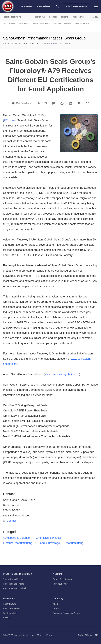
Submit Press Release (76, 6)
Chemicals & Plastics (49, 538)
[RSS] (39, 103)
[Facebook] (62, 103)
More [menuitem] (67, 44)
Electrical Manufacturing (41, 24)
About (6, 44)
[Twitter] (53, 103)
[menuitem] (57, 6)
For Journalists (10, 613)
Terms (40, 635)
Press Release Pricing (14, 584)
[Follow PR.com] (95, 635)
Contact (16, 44)
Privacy (50, 635)
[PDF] (79, 103)
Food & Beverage (49, 543)
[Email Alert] (14, 103)
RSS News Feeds (11, 608)
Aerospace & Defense (16, 538)
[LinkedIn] (71, 103)
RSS (44, 103)
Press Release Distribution (16, 588)
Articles (7, 618)
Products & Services (52, 44)
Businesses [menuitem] (27, 6)
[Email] (88, 103)
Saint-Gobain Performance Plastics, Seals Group (71, 24)
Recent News (9, 604)
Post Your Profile (61, 584)
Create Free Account (63, 579)
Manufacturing (23, 24)
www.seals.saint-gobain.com (62, 374)
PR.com (9, 120)
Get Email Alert (24, 103)
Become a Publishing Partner (67, 613)
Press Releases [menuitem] (44, 6)
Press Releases (9, 24)
